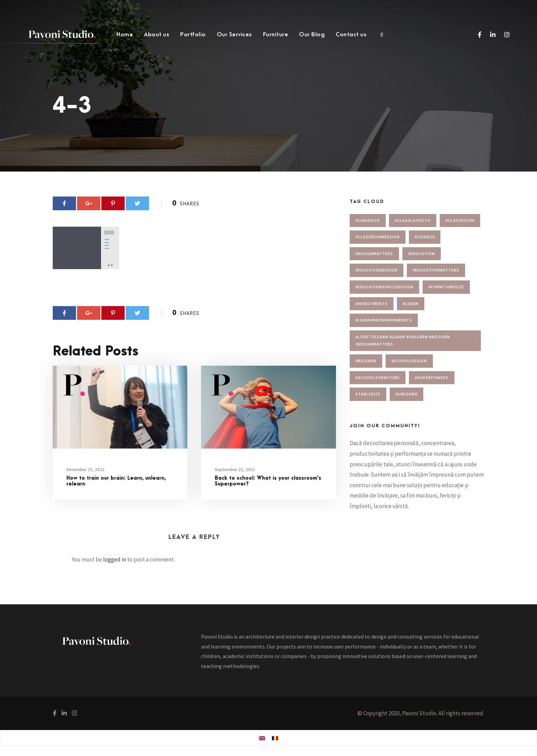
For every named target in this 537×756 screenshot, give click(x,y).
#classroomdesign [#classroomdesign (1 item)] (378, 237)
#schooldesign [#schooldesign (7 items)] (409, 361)
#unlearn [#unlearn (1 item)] (407, 394)
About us (157, 35)
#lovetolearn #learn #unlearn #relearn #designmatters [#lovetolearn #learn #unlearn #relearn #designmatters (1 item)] (403, 341)
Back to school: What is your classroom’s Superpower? (268, 481)
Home (125, 35)
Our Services (234, 35)
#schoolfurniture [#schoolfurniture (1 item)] (378, 377)
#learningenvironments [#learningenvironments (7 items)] (384, 320)
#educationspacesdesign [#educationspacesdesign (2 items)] (384, 287)
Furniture (276, 35)
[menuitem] (262, 738)
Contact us (351, 35)
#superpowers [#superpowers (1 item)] (432, 377)
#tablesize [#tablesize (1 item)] (368, 394)
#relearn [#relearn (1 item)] (366, 361)
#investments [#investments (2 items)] (372, 304)
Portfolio (193, 35)
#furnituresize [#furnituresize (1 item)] (446, 287)
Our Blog (312, 35)
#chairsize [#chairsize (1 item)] (368, 220)
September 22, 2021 (235, 470)
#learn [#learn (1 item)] (411, 304)
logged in (115, 559)
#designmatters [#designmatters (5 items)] (374, 254)
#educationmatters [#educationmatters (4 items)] (436, 270)
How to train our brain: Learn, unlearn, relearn (116, 481)
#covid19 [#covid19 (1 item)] (425, 237)
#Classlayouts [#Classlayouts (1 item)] (413, 220)
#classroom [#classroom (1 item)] (460, 220)
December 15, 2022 (85, 470)
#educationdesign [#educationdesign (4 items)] (377, 270)
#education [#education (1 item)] (422, 254)
